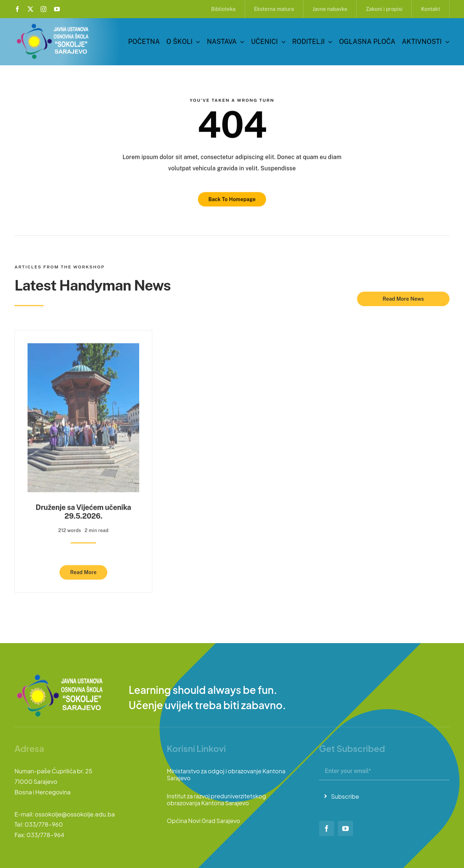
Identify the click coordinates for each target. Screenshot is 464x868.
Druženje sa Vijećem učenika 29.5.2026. (83, 509)
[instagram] (43, 9)
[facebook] (17, 9)
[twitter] (30, 9)
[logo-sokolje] (53, 24)
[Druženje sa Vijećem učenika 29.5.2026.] (83, 345)
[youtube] (57, 9)
